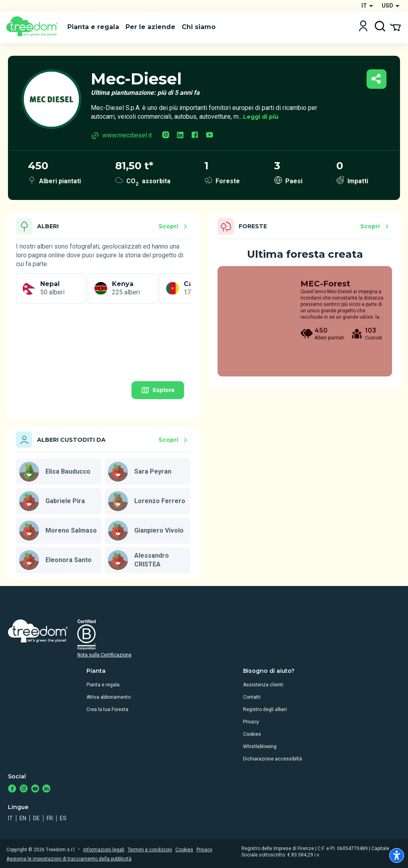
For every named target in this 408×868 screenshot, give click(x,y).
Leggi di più (261, 117)
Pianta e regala (103, 685)
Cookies (252, 734)
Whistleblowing (260, 747)
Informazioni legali (104, 850)
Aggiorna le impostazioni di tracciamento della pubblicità (69, 859)
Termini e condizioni (150, 850)
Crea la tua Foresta (107, 709)
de (36, 818)
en (23, 818)
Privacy (251, 722)
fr (50, 818)
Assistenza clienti (263, 685)
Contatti (252, 697)
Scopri (174, 226)
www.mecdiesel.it (121, 136)
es (63, 818)
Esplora (158, 390)
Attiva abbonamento (109, 697)
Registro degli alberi (265, 709)
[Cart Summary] (395, 27)
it (10, 818)
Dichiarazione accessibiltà (273, 759)
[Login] (363, 27)
